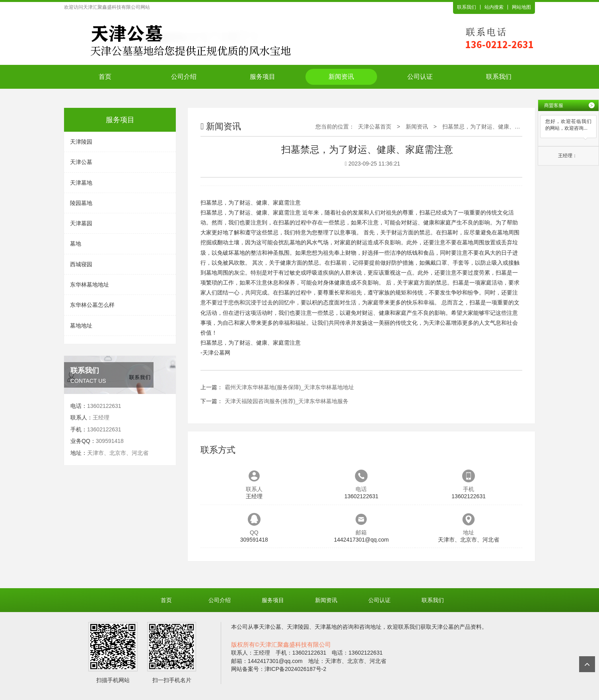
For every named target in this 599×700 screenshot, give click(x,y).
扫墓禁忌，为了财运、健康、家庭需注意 (492, 127)
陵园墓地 (81, 203)
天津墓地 (81, 183)
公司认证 (420, 77)
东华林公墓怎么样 (92, 305)
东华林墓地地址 (89, 285)
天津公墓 (81, 162)
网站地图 (521, 7)
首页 (105, 77)
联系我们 (467, 7)
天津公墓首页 (375, 127)
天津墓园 (81, 223)
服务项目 (263, 77)
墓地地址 (81, 326)
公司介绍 (184, 77)
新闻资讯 (341, 77)
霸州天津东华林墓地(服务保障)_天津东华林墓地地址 (289, 387)
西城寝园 (81, 264)
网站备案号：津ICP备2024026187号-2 (279, 669)
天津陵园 (81, 142)
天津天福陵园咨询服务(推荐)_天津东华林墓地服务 (287, 401)
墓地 (76, 244)
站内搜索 (494, 7)
